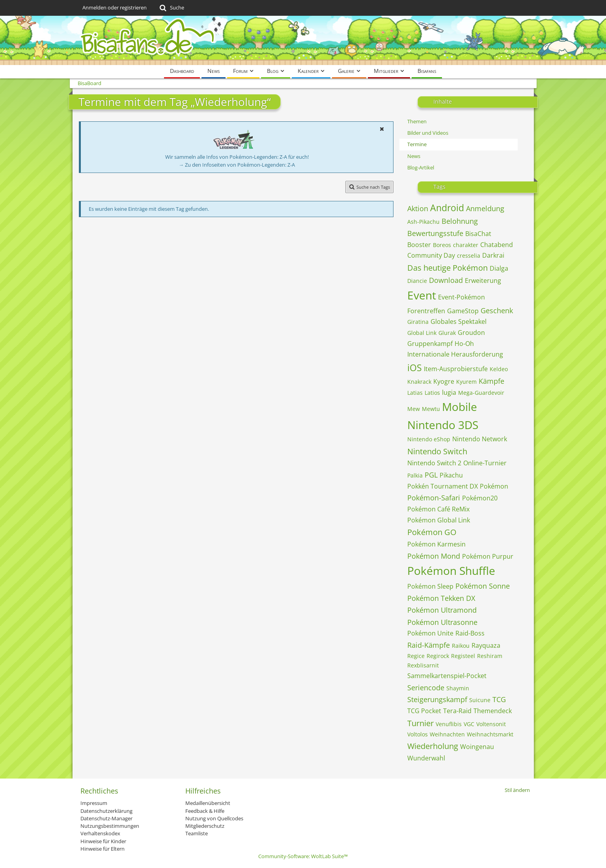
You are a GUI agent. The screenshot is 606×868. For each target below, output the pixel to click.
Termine (417, 144)
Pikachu (451, 475)
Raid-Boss (470, 633)
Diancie (417, 281)
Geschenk (497, 310)
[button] (382, 129)
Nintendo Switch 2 (434, 463)
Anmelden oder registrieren (115, 7)
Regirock (438, 656)
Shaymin (458, 688)
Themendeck (493, 711)
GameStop (463, 311)
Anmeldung (485, 208)
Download (446, 280)
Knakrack (419, 382)
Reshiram (490, 656)
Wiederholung (433, 746)
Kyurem (466, 382)
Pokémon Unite (430, 633)
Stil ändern (517, 790)
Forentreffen (426, 311)
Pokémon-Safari (434, 498)
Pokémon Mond (434, 556)
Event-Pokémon (461, 297)
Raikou (461, 646)
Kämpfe (491, 381)
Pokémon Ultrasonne (442, 622)
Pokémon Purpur (488, 556)
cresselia (469, 256)
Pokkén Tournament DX (443, 486)
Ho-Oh (464, 344)
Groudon (471, 333)
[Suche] (171, 8)
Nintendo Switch (437, 451)
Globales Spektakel (459, 322)
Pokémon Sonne (483, 586)
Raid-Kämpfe (429, 645)
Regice (416, 656)
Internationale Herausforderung (455, 354)
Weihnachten (447, 734)
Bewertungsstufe (435, 233)
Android (447, 208)
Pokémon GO (432, 532)
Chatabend (497, 245)
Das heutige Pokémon (448, 268)
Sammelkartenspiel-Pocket (447, 676)
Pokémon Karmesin (436, 544)
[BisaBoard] (303, 40)
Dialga (499, 268)
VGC (469, 724)
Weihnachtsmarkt (490, 734)
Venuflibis (449, 724)
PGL (431, 475)
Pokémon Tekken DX (441, 598)
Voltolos (418, 734)
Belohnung (460, 221)
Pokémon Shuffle (451, 571)
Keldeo (499, 369)
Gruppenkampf (430, 344)
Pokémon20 (480, 498)
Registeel (463, 656)
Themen (417, 121)
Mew (414, 409)
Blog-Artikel (421, 167)
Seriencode (426, 688)
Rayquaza (486, 645)
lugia (449, 392)
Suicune (480, 700)
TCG (499, 699)
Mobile (460, 407)
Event (422, 295)
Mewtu (431, 409)
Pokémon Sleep (430, 586)
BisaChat (478, 234)
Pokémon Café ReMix (438, 509)
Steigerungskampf (437, 699)
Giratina (418, 322)
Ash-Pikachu (423, 222)
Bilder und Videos (428, 133)
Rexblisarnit (423, 665)
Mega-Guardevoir (481, 393)
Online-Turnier (485, 463)
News (414, 156)
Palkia (415, 475)
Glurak (447, 333)
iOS (415, 368)
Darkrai (493, 255)
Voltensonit (491, 724)
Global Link (422, 333)
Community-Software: (303, 856)
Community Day (431, 255)
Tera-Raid (457, 711)
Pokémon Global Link (439, 520)
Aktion (418, 208)
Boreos (442, 245)
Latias (415, 393)
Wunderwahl (426, 758)
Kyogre (444, 381)
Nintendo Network (480, 439)
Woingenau (477, 747)
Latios (432, 393)
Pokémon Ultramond (442, 610)
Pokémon (494, 486)
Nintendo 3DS (443, 425)
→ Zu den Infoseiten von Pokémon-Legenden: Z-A (237, 165)
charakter (466, 245)
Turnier (420, 723)
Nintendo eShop (429, 439)
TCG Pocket (424, 711)
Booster (419, 245)
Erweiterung (483, 281)
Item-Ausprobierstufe (456, 369)
